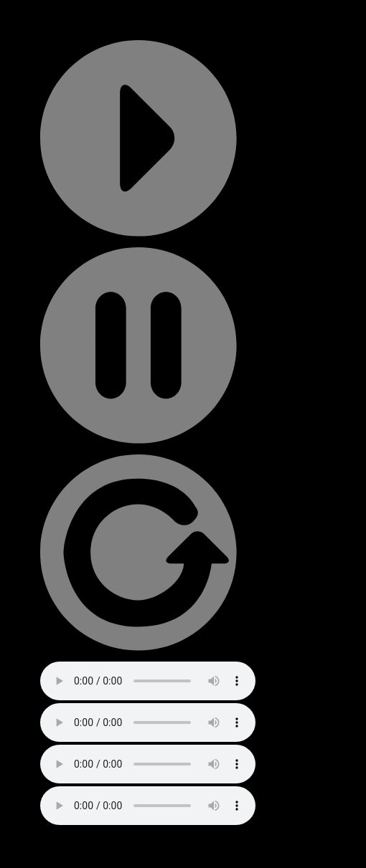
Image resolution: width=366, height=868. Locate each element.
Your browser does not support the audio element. (148, 681)
